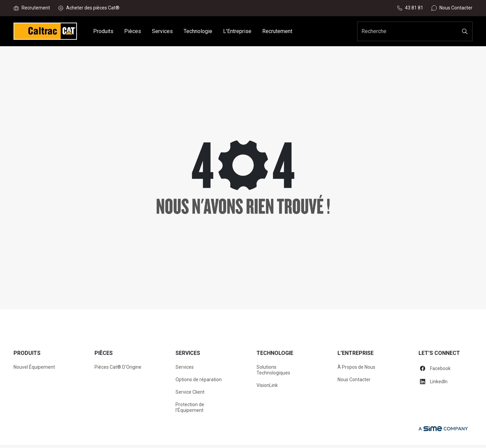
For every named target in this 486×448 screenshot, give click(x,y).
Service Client (190, 392)
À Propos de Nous (356, 367)
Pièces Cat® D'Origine (118, 367)
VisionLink (267, 385)
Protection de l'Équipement (190, 407)
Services (185, 367)
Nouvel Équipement (34, 367)
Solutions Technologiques (273, 370)
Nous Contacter (354, 380)
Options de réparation (199, 380)
